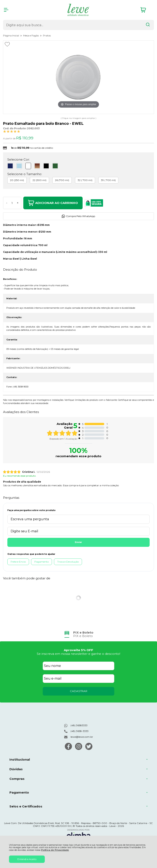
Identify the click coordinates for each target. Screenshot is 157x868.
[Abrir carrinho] (146, 10)
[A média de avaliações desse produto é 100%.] (12, 131)
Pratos (47, 35)
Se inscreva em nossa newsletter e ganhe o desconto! (78, 654)
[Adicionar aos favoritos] (7, 44)
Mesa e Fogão (31, 35)
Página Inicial (11, 35)
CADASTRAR (79, 691)
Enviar (78, 542)
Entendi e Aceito (27, 859)
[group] (78, 634)
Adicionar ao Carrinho (53, 203)
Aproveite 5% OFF (78, 650)
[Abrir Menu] (6, 10)
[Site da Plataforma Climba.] (78, 835)
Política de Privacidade (55, 850)
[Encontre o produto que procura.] (148, 25)
